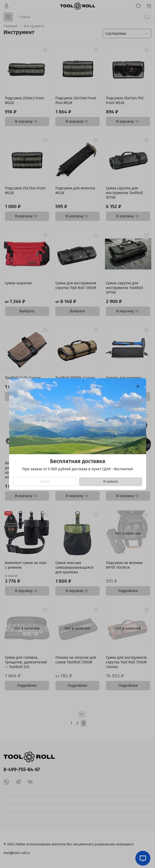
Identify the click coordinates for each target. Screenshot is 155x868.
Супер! (45, 482)
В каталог (110, 482)
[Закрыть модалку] (138, 387)
